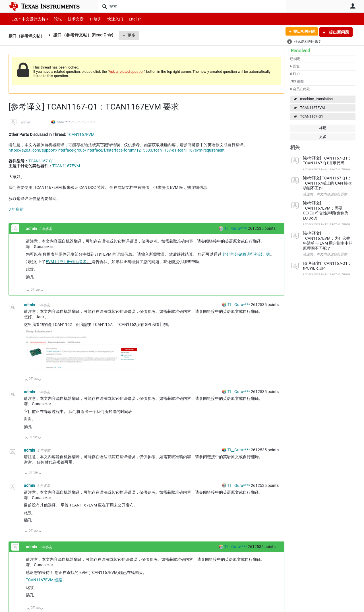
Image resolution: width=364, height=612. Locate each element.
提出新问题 (339, 32)
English (128, 19)
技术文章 (72, 19)
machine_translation (316, 99)
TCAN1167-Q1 (312, 116)
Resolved (300, 51)
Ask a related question (126, 72)
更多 (134, 35)
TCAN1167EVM (312, 108)
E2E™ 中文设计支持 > (28, 19)
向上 (28, 291)
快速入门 (109, 19)
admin (25, 122)
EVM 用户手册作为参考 (66, 262)
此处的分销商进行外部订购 (246, 254)
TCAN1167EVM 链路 (44, 580)
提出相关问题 (302, 32)
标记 (323, 128)
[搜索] (192, 6)
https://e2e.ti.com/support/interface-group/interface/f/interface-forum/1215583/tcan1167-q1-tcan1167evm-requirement (117, 150)
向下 (42, 291)
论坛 (55, 19)
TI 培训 (91, 19)
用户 (353, 6)
